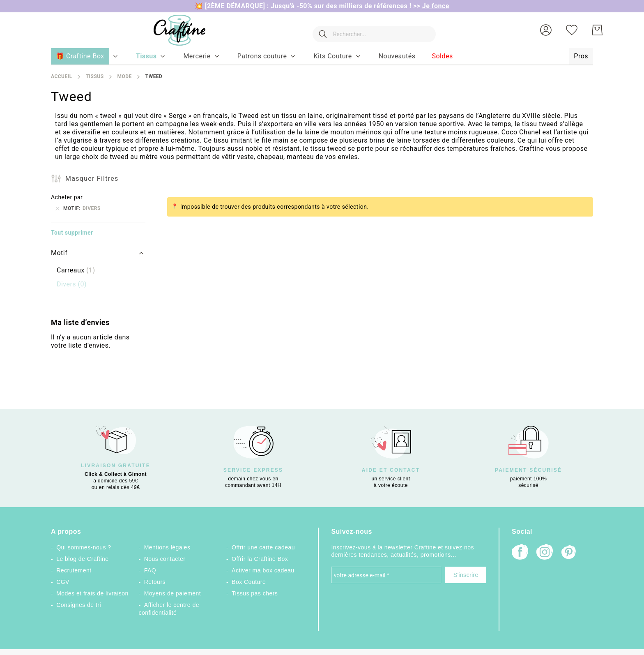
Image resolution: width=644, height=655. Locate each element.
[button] (546, 30)
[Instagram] (545, 553)
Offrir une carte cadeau (263, 547)
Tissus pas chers (255, 593)
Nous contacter (165, 559)
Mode (124, 76)
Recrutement (74, 570)
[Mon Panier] (597, 30)
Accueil (62, 76)
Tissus (95, 76)
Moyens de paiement (173, 593)
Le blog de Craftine (82, 559)
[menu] (322, 57)
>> (431, 6)
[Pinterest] (569, 553)
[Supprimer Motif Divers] (57, 208)
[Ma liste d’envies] (572, 30)
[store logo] (171, 30)
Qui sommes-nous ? (84, 547)
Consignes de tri (79, 605)
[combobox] (370, 30)
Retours (155, 582)
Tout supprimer (72, 233)
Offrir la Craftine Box (260, 559)
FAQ (150, 570)
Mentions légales (167, 547)
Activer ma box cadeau (263, 570)
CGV (63, 582)
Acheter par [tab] (67, 197)
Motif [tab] (59, 253)
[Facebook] (520, 553)
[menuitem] (146, 56)
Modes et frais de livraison (92, 593)
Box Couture (249, 582)
